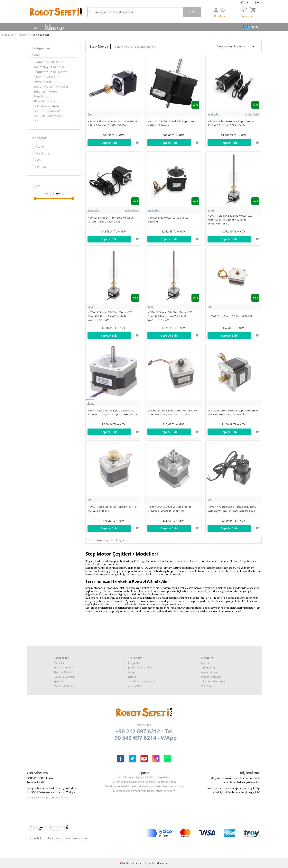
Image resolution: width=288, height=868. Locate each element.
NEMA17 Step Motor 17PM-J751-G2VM (230, 316)
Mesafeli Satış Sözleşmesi (142, 681)
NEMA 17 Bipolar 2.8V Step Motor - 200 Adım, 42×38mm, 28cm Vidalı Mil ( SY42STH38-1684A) (230, 220)
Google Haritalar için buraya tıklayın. (48, 798)
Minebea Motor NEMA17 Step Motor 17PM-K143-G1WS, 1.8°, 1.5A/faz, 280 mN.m (173, 412)
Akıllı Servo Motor (47, 77)
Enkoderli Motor (46, 91)
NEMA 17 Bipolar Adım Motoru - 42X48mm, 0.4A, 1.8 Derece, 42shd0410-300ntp (112, 123)
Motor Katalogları (64, 686)
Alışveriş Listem (210, 672)
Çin (37, 160)
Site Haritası (134, 686)
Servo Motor (43, 82)
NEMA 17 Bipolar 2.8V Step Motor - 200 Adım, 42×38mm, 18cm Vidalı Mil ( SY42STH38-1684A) (170, 316)
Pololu (39, 167)
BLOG (251, 27)
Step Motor (42, 96)
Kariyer (132, 672)
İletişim (132, 677)
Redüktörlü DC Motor (49, 62)
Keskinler (41, 153)
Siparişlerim (208, 667)
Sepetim (206, 686)
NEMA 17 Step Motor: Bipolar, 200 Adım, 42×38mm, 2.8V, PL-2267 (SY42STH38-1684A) (113, 412)
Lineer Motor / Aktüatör (51, 87)
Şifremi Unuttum (211, 677)
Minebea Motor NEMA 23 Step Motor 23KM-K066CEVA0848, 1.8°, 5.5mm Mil (233, 412)
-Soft (124, 863)
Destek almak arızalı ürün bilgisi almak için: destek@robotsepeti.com (144, 786)
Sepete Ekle (109, 143)
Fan (36, 121)
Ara (192, 12)
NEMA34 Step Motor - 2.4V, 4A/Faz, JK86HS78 (168, 220)
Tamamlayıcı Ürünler (49, 67)
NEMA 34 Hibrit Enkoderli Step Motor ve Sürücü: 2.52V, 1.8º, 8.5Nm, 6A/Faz (231, 123)
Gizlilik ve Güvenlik (65, 677)
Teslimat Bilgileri (63, 672)
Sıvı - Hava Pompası (48, 116)
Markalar (59, 663)
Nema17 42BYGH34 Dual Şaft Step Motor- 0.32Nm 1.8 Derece (172, 123)
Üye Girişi (207, 663)
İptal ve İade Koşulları (140, 667)
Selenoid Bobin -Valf (49, 111)
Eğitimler (59, 681)
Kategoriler (134, 663)
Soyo (38, 147)
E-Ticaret (132, 863)
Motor (36, 55)
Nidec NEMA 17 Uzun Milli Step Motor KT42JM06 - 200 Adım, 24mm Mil (169, 509)
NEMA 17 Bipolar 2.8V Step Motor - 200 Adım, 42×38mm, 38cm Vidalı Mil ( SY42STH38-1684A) (110, 316)
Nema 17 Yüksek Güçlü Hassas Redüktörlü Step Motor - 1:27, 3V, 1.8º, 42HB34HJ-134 (232, 509)
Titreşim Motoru (46, 101)
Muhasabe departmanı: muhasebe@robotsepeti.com (144, 791)
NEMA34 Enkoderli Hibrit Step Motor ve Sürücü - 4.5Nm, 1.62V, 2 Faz (111, 220)
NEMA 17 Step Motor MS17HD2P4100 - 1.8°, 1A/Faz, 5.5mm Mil (113, 509)
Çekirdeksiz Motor (47, 106)
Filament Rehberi (64, 667)
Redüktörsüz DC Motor (50, 72)
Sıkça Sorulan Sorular (214, 681)
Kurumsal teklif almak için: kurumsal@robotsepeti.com (144, 782)
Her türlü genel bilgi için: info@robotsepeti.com (144, 777)
